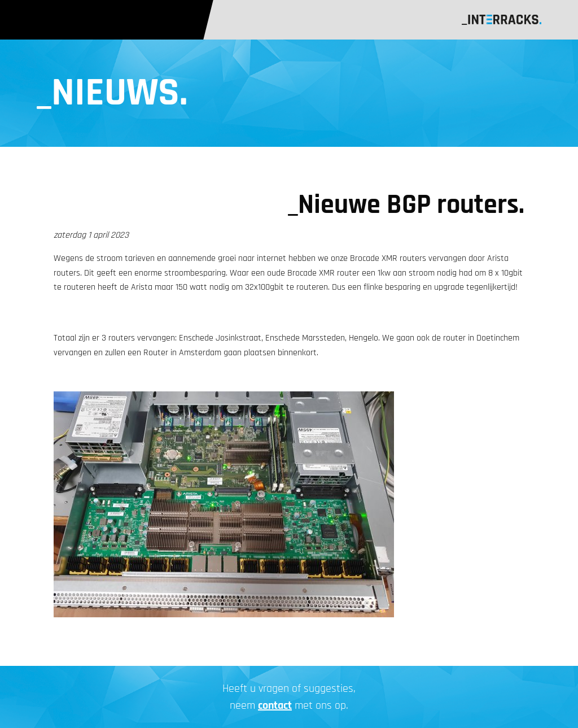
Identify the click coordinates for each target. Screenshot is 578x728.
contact (275, 705)
